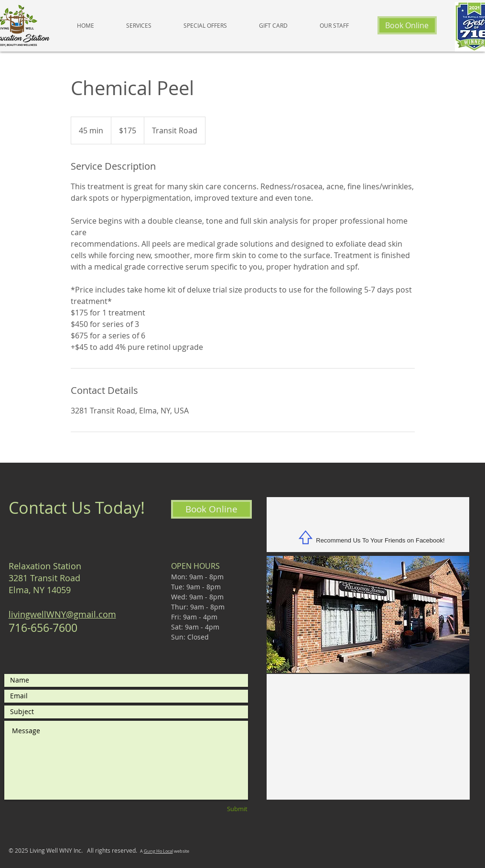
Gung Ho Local (158, 851)
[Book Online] (407, 25)
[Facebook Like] (368, 520)
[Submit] (221, 809)
